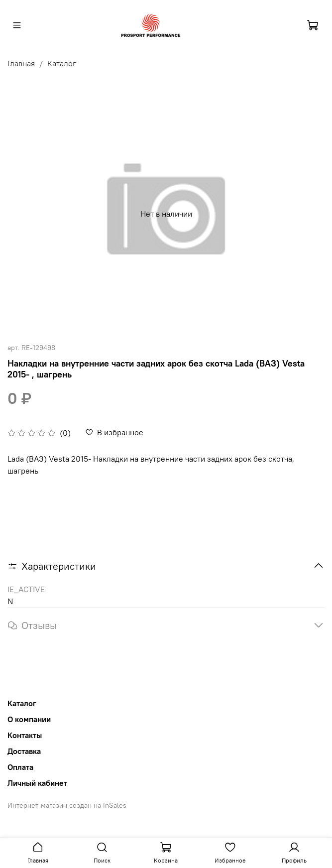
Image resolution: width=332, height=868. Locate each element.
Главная (21, 63)
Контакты (25, 735)
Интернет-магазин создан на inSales (67, 805)
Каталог (62, 63)
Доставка (24, 751)
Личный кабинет (37, 783)
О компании (29, 719)
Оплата (20, 767)
